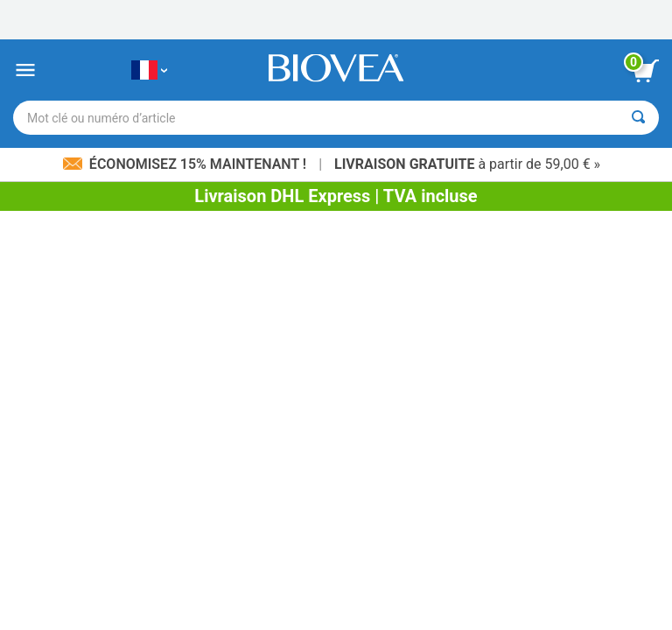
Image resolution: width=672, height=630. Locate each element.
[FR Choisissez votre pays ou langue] (149, 70)
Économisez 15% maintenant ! (186, 164)
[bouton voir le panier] (646, 71)
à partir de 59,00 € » (467, 164)
